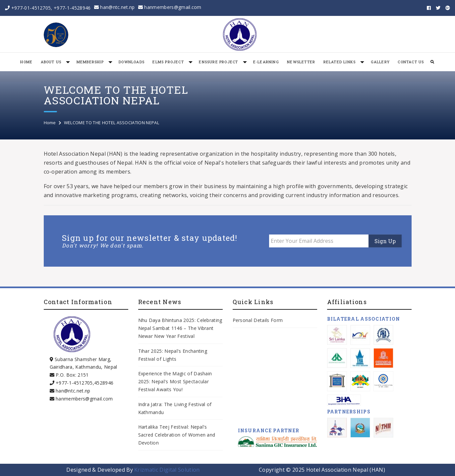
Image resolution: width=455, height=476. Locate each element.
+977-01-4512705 (31, 8)
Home (50, 123)
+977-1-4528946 (72, 8)
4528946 (104, 383)
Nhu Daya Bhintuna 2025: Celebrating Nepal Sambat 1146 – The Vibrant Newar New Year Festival (180, 328)
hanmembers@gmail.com (170, 7)
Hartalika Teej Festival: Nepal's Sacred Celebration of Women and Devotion (177, 435)
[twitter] (438, 8)
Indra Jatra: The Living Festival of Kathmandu (175, 408)
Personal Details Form (258, 320)
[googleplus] (448, 8)
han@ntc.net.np (114, 7)
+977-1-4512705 (74, 383)
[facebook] (429, 8)
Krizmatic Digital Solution (167, 470)
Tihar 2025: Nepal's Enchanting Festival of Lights (173, 355)
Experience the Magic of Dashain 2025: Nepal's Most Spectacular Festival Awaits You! (175, 381)
